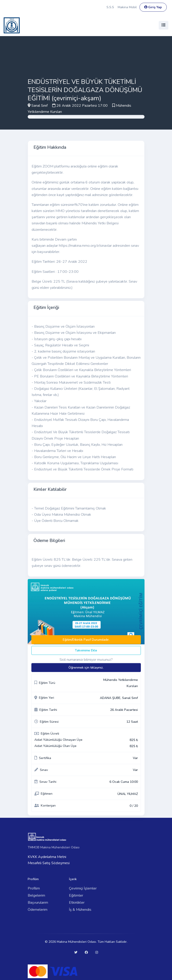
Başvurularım (38, 903)
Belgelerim (36, 895)
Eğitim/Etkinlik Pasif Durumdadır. (86, 640)
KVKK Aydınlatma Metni (47, 857)
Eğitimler (76, 895)
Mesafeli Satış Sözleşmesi (49, 863)
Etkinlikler (77, 903)
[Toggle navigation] (164, 25)
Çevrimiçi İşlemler (83, 888)
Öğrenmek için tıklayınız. (86, 668)
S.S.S (110, 7)
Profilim (34, 888)
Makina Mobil (127, 7)
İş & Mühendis (80, 910)
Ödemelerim (38, 910)
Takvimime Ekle (86, 650)
